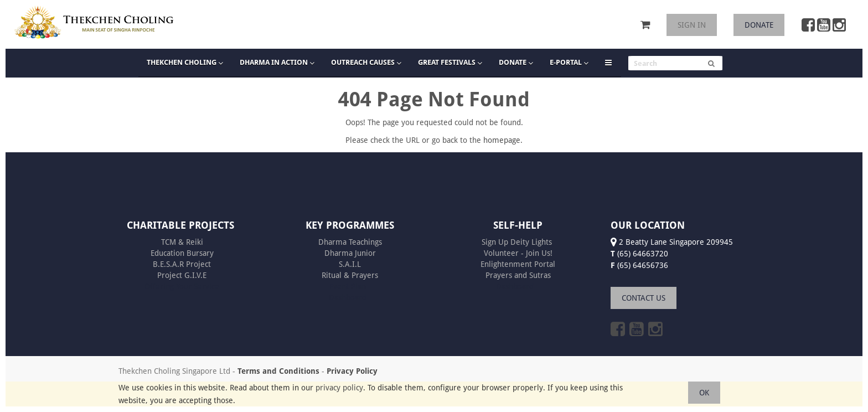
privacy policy (339, 388)
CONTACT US (644, 298)
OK (704, 393)
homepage (502, 140)
